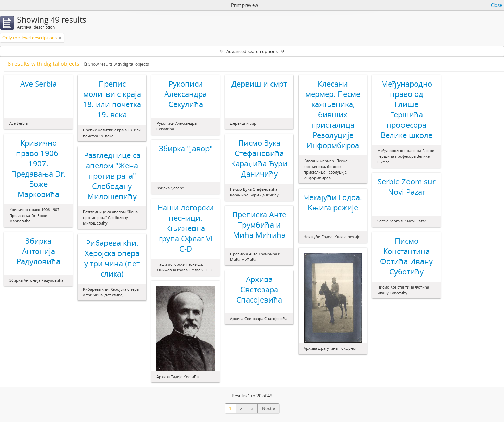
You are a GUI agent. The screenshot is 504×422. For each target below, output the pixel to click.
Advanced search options (252, 51)
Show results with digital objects (116, 64)
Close (496, 5)
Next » (268, 408)
